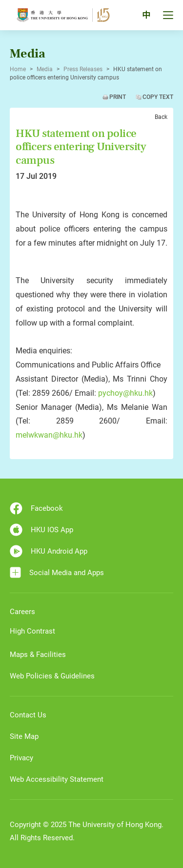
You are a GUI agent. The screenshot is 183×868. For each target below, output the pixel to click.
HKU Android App (49, 551)
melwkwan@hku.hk (49, 435)
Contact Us (28, 715)
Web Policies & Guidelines (52, 676)
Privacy (21, 758)
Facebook (36, 508)
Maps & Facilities (38, 655)
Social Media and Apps (57, 572)
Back (161, 117)
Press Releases (83, 69)
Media (45, 69)
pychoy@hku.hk (125, 393)
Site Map (24, 736)
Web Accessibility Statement (57, 779)
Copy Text (158, 97)
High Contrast (32, 631)
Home (18, 69)
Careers (22, 612)
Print (118, 97)
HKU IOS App (41, 530)
